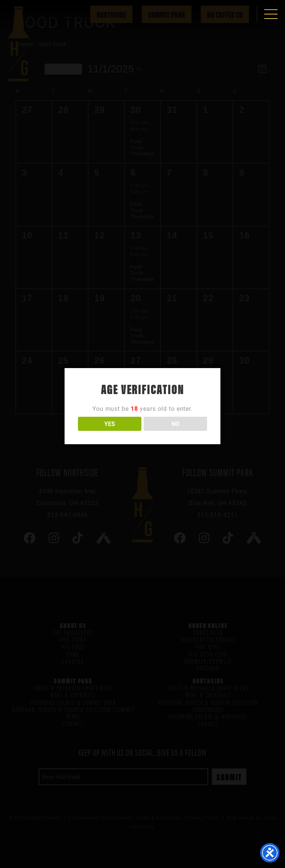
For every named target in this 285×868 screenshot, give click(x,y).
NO (176, 424)
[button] (271, 14)
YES (110, 424)
